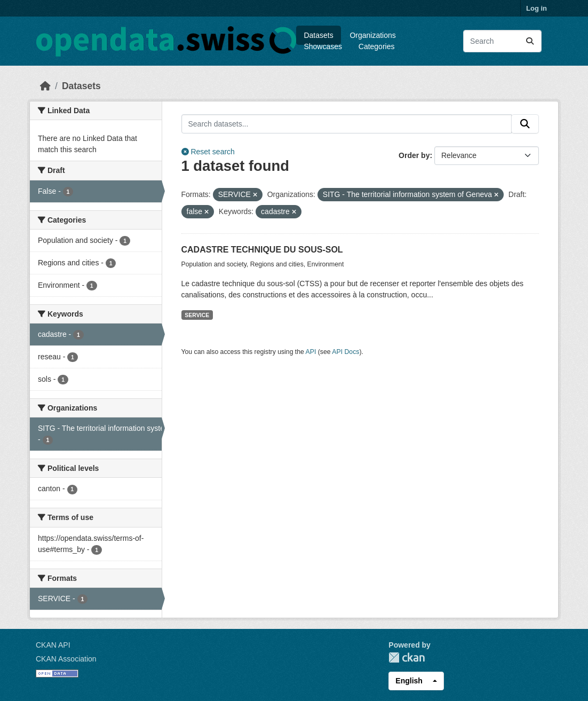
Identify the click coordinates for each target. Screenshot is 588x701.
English (409, 681)
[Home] (45, 86)
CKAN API (53, 645)
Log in (537, 8)
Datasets (318, 35)
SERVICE (197, 315)
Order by (414, 155)
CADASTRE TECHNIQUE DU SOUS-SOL (262, 250)
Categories (377, 46)
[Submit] (530, 41)
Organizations (372, 35)
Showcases (323, 46)
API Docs (345, 352)
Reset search (208, 152)
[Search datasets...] (502, 41)
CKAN (407, 657)
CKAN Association (66, 659)
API (311, 352)
